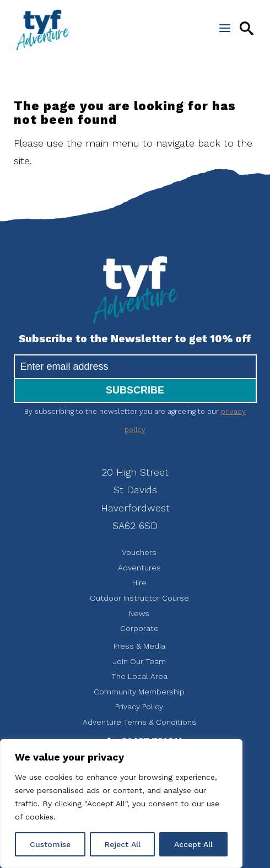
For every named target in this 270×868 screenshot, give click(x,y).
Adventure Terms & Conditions (139, 722)
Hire (139, 583)
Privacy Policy (139, 707)
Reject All (123, 844)
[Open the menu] (225, 28)
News (139, 613)
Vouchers (139, 552)
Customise (50, 844)
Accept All (193, 844)
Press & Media (139, 646)
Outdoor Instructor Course (139, 598)
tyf (43, 30)
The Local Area (139, 676)
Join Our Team (139, 661)
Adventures (139, 568)
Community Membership (139, 692)
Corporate (139, 628)
